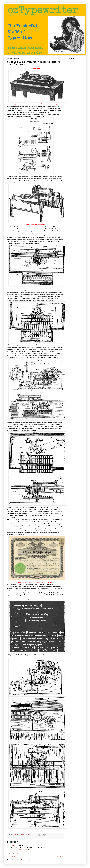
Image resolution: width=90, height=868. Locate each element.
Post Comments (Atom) (25, 860)
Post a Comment (15, 853)
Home (35, 857)
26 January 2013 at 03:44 (20, 850)
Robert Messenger (20, 835)
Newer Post (11, 857)
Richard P (14, 845)
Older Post (59, 857)
